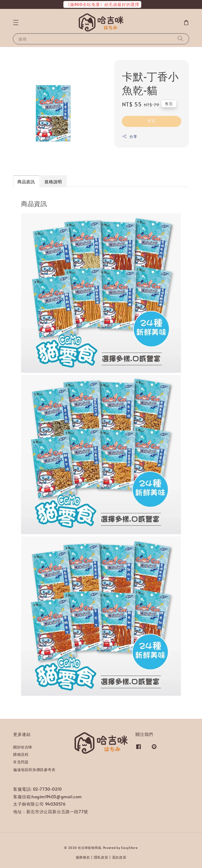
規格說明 (53, 181)
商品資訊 (26, 181)
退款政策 (119, 857)
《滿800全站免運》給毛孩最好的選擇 (102, 4)
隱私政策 (101, 857)
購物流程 (21, 754)
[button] (16, 23)
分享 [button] (130, 136)
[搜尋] (180, 39)
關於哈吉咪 (23, 747)
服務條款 (83, 857)
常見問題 (21, 762)
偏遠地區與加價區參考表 (34, 770)
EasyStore (129, 848)
